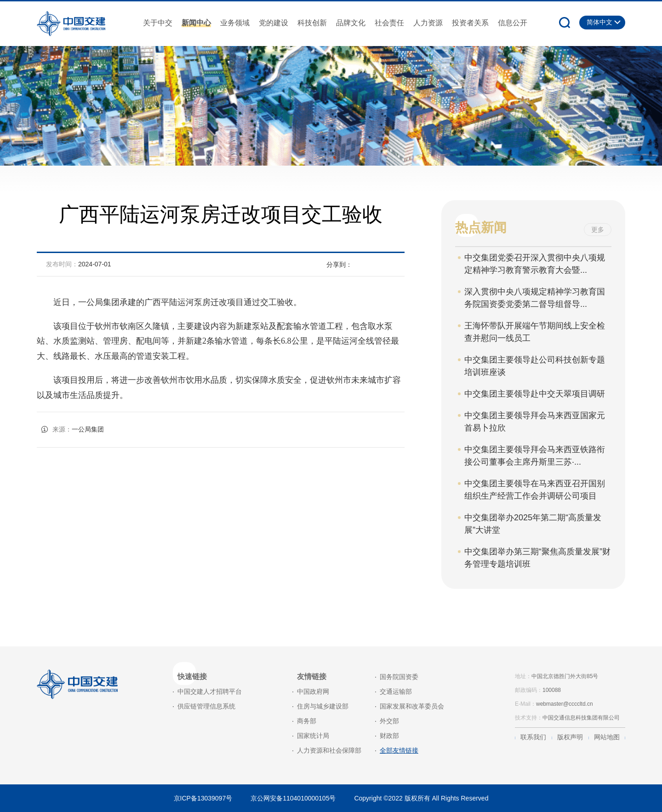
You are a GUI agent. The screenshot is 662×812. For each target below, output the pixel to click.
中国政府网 (313, 691)
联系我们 (533, 737)
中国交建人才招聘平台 (210, 691)
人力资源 (428, 23)
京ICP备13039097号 (203, 798)
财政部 (389, 736)
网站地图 (607, 737)
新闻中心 (196, 23)
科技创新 (312, 23)
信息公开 (513, 23)
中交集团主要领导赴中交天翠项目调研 (535, 394)
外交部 (389, 721)
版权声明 (570, 737)
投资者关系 (470, 23)
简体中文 (599, 22)
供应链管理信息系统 (206, 706)
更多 (598, 230)
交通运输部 (396, 691)
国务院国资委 (399, 677)
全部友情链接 (399, 750)
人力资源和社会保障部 (329, 750)
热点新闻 (481, 227)
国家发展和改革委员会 (412, 706)
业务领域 (235, 23)
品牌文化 (351, 23)
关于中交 (158, 23)
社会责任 (389, 23)
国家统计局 (313, 736)
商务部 (307, 721)
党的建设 (274, 23)
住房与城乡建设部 (323, 706)
